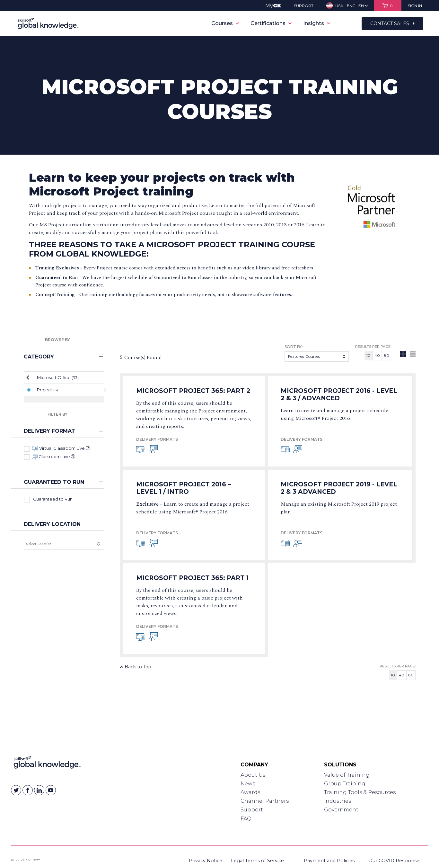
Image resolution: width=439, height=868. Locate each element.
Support (252, 810)
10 (369, 355)
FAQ (246, 819)
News (248, 784)
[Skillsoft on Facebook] (28, 790)
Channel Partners (265, 801)
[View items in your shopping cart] (388, 6)
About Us (253, 775)
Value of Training (347, 775)
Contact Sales (392, 23)
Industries (338, 801)
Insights (317, 23)
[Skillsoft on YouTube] (51, 790)
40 (377, 355)
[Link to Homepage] (47, 764)
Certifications (271, 23)
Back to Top (136, 667)
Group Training (345, 784)
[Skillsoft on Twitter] (16, 790)
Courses (225, 23)
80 (386, 355)
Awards (250, 792)
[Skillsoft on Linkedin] (39, 790)
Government (341, 810)
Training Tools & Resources (360, 792)
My (273, 6)
